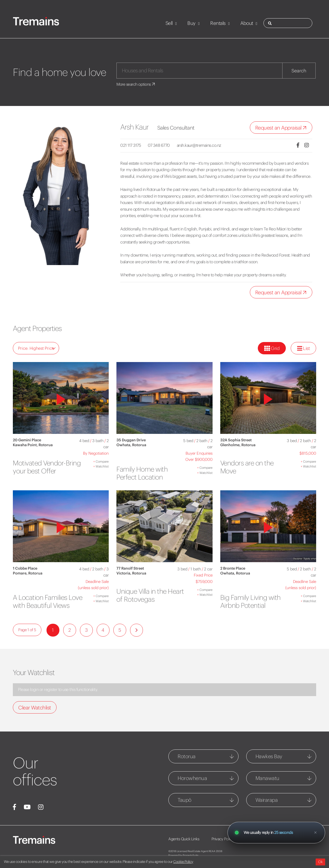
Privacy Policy (224, 847)
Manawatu (267, 786)
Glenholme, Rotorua (238, 445)
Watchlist (101, 466)
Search (299, 71)
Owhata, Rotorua (131, 445)
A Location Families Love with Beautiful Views (42, 605)
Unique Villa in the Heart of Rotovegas (146, 595)
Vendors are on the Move (249, 467)
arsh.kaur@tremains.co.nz (202, 145)
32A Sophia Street (236, 440)
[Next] (136, 638)
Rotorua (187, 764)
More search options (137, 84)
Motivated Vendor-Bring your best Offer (45, 467)
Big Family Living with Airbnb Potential (253, 601)
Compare (101, 461)
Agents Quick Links (184, 847)
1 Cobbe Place (25, 568)
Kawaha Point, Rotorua (33, 445)
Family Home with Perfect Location (144, 473)
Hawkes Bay (269, 764)
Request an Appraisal (282, 128)
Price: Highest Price (37, 348)
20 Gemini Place (27, 440)
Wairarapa (267, 808)
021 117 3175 (131, 145)
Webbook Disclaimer (265, 847)
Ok (320, 862)
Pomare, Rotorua (28, 573)
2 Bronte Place (233, 568)
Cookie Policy (183, 862)
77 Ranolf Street (130, 568)
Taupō (185, 808)
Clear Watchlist (35, 715)
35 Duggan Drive (131, 440)
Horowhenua (192, 786)
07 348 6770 (161, 145)
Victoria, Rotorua (131, 573)
